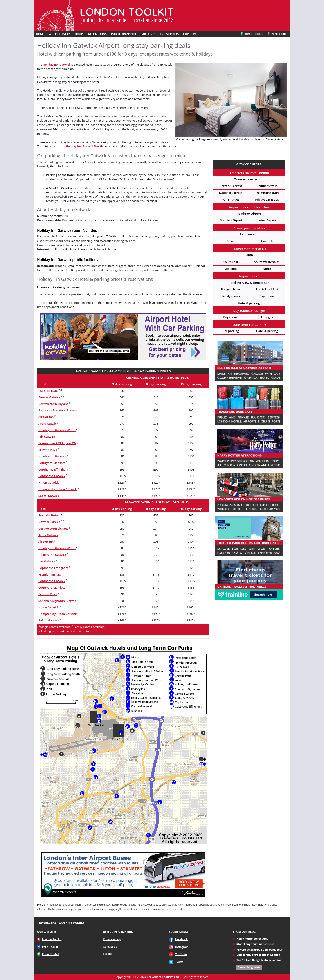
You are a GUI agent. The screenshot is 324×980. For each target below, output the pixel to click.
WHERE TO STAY (59, 34)
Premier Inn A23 (50, 574)
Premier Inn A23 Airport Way (58, 443)
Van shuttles (231, 199)
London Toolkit (52, 939)
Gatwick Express (231, 186)
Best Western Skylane (53, 404)
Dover (231, 241)
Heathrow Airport (249, 214)
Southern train (267, 186)
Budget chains (231, 289)
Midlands (231, 269)
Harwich (267, 241)
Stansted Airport (231, 220)
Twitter (180, 962)
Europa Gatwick (49, 397)
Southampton (249, 234)
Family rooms (231, 296)
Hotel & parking (249, 303)
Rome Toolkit (252, 34)
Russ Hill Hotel (48, 391)
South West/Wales (267, 262)
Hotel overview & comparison (249, 283)
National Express (231, 193)
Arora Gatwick (48, 424)
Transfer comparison (249, 179)
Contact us (110, 947)
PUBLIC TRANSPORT (124, 34)
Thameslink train (267, 193)
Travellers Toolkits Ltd (163, 977)
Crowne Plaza (48, 450)
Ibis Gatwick (47, 437)
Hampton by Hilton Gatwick (58, 489)
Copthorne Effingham (53, 469)
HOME (40, 34)
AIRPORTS (149, 34)
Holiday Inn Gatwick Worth (84, 146)
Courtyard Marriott (52, 463)
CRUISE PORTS (169, 34)
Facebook (181, 939)
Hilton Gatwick (49, 482)
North (267, 269)
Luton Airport (267, 220)
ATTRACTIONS (97, 34)
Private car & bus (267, 199)
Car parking (231, 331)
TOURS (79, 34)
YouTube (181, 954)
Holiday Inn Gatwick (57, 65)
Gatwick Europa (49, 522)
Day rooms (267, 296)
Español (108, 954)
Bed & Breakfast (267, 289)
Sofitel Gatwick (49, 496)
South (249, 255)
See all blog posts (249, 967)
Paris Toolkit (278, 34)
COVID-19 (189, 34)
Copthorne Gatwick (52, 476)
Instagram (182, 947)
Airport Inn (46, 417)
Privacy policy (112, 939)
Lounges (267, 317)
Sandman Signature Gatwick (58, 410)
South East (231, 262)
